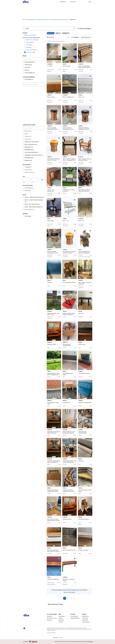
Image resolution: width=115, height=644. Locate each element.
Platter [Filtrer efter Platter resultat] (29, 45)
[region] (54, 53)
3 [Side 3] (71, 598)
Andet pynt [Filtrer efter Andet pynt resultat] (31, 52)
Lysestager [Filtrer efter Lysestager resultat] (30, 42)
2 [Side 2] (68, 598)
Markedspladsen (31, 20)
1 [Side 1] (65, 598)
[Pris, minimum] (26, 180)
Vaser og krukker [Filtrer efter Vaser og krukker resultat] (32, 50)
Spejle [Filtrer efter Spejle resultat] (29, 47)
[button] (84, 28)
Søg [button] (42, 180)
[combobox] (49, 28)
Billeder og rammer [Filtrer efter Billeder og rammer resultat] (32, 40)
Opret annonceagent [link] (69, 592)
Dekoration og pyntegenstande (59, 20)
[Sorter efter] (87, 37)
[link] (29, 35)
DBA (24, 20)
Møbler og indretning (43, 20)
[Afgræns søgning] (34, 59)
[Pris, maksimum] (35, 180)
